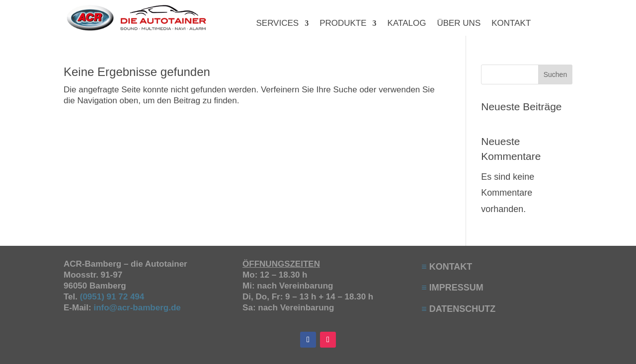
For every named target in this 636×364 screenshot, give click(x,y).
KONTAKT (511, 24)
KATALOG (407, 24)
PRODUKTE (343, 24)
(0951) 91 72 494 (113, 297)
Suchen (555, 74)
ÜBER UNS (459, 24)
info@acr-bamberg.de (137, 308)
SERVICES (277, 24)
